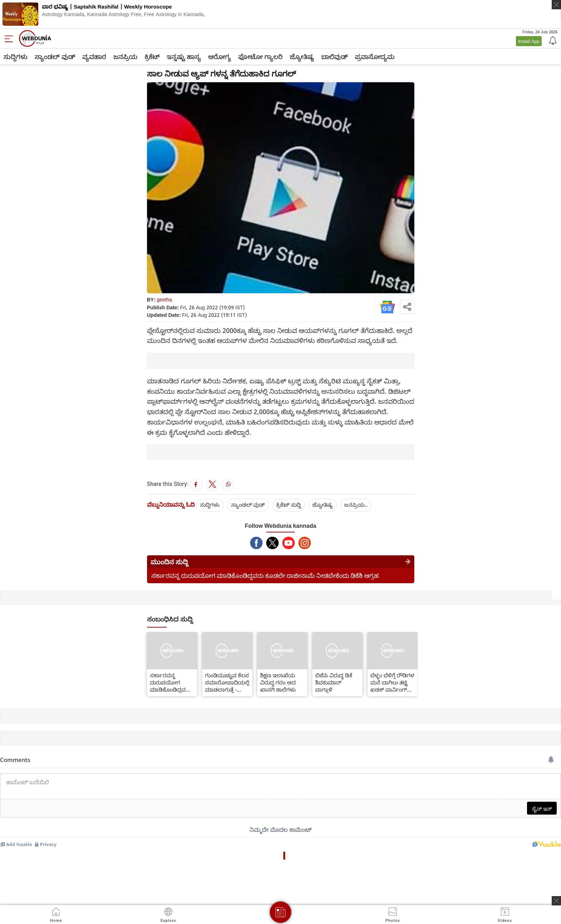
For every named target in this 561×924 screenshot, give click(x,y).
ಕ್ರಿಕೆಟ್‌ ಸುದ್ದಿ (289, 505)
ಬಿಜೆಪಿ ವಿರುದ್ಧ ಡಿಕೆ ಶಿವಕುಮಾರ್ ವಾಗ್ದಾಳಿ (334, 682)
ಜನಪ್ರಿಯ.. (356, 505)
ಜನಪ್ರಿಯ (125, 56)
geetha (164, 299)
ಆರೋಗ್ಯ (220, 56)
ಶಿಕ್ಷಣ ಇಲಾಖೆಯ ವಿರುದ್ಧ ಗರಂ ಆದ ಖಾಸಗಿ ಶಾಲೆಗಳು (278, 682)
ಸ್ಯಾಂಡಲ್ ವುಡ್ (55, 56)
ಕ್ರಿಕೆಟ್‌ (152, 56)
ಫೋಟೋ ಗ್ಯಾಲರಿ (260, 56)
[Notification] (552, 40)
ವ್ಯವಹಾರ (94, 56)
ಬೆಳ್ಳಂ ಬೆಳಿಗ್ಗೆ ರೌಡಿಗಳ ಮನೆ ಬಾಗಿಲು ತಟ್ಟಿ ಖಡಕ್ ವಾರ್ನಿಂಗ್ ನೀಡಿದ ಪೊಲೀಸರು (392, 682)
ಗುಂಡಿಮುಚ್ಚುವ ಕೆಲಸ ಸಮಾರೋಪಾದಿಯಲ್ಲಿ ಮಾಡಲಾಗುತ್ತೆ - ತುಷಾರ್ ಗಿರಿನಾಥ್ (227, 682)
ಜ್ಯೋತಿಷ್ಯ (302, 56)
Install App (529, 41)
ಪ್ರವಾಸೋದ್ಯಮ (375, 56)
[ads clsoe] (556, 901)
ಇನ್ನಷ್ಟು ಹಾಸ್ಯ (184, 56)
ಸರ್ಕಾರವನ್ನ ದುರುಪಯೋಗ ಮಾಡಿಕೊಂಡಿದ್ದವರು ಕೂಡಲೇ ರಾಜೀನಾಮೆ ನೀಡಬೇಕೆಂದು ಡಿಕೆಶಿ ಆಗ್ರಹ (265, 576)
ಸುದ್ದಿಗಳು (16, 56)
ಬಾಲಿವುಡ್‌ (335, 56)
